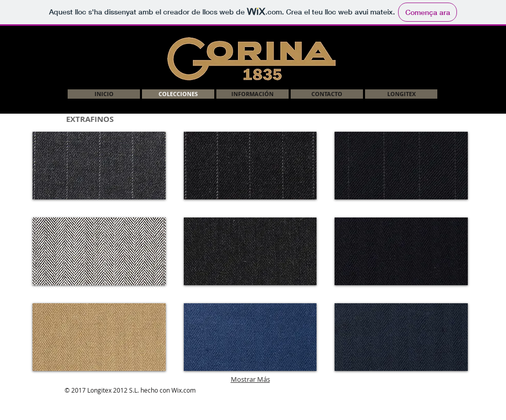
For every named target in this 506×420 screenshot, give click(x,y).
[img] (250, 166)
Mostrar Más (250, 379)
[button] (99, 166)
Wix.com (184, 390)
